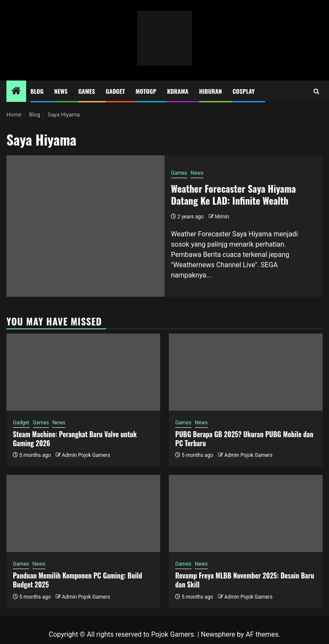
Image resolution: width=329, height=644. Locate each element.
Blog (37, 91)
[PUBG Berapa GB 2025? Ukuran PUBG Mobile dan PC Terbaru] (246, 372)
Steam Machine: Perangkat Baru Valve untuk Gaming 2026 (75, 439)
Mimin (222, 217)
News (61, 91)
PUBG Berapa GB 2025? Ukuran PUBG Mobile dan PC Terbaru (244, 439)
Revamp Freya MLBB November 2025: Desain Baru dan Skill (245, 580)
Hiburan (211, 91)
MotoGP (146, 91)
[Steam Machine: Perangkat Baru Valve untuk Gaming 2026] (83, 372)
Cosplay (244, 91)
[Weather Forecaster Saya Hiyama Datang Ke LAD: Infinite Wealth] (85, 226)
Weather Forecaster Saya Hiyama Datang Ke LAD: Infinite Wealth (233, 195)
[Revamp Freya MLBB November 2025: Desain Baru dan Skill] (246, 513)
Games (87, 91)
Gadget (115, 91)
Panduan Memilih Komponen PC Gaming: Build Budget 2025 (78, 580)
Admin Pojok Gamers (86, 455)
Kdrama (178, 91)
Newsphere (218, 634)
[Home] (16, 92)
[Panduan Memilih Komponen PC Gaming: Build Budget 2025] (83, 513)
